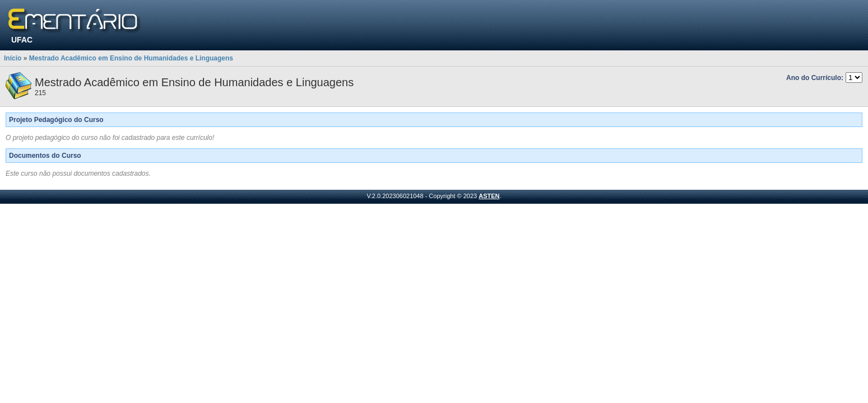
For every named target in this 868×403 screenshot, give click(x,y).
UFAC (22, 40)
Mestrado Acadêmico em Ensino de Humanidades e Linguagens (131, 58)
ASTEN (489, 196)
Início (13, 58)
